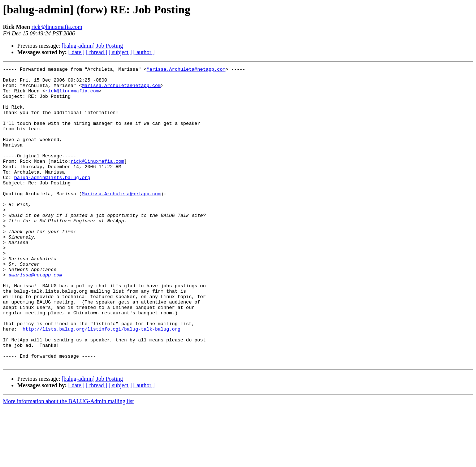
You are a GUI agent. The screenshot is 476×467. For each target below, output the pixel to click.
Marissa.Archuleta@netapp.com (186, 70)
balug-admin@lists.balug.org (52, 200)
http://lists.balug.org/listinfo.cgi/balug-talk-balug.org (102, 382)
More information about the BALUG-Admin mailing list (68, 461)
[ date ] (76, 52)
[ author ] (144, 52)
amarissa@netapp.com (35, 317)
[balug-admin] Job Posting (92, 46)
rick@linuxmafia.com (57, 27)
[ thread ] (97, 52)
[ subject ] (120, 52)
